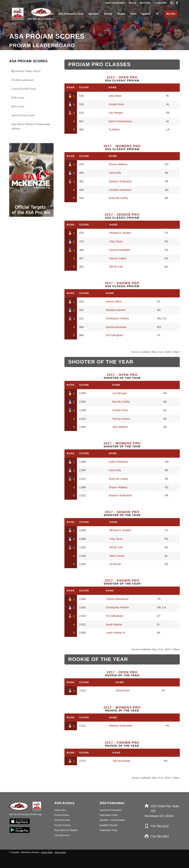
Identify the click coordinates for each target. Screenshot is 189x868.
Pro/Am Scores (62, 825)
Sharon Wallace (118, 164)
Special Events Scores (23, 115)
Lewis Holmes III (115, 633)
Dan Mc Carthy (121, 402)
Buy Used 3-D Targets (66, 830)
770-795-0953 (160, 837)
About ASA (145, 3)
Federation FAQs (109, 830)
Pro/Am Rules (62, 815)
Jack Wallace (120, 427)
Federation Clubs (109, 815)
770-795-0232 (160, 826)
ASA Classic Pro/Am (122, 79)
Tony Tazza (116, 241)
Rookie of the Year (122, 674)
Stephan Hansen (116, 310)
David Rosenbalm (120, 250)
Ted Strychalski (121, 761)
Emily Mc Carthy (118, 198)
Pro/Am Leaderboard (22, 80)
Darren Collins (118, 258)
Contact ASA (160, 3)
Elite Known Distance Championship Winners (31, 126)
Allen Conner (117, 556)
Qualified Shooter (109, 825)
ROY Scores (18, 107)
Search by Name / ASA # (26, 71)
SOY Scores (18, 98)
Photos (132, 3)
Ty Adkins (114, 129)
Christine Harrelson (120, 190)
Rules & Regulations (115, 3)
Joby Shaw (115, 96)
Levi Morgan (116, 113)
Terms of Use (60, 852)
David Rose (123, 690)
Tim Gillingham (115, 335)
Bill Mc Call (116, 267)
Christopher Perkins (117, 318)
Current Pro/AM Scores (24, 89)
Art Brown (115, 564)
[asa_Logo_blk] (34, 14)
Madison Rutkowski (120, 181)
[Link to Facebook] (177, 3)
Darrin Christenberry (120, 121)
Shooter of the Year (122, 376)
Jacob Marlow (114, 625)
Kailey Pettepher (119, 462)
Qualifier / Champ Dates (112, 820)
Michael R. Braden (120, 233)
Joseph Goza (116, 104)
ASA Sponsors (62, 835)
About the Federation (111, 810)
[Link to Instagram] (171, 3)
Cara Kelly (115, 173)
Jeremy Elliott (114, 301)
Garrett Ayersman (116, 327)
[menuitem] (115, 3)
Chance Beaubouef (117, 599)
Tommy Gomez (121, 419)
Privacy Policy (47, 852)
